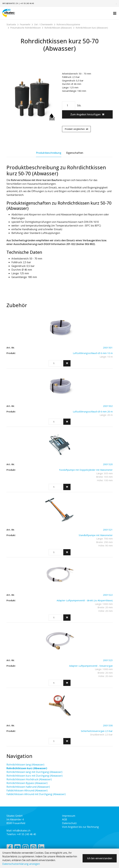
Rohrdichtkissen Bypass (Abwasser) (27, 783)
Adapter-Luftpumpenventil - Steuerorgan (91, 666)
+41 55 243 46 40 (27, 3)
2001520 (108, 464)
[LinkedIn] (41, 848)
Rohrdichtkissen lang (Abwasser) (25, 765)
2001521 (108, 530)
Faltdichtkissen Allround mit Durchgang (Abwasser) (36, 794)
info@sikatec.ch (10, 3)
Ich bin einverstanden (100, 858)
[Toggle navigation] (115, 13)
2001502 (108, 406)
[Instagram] (25, 848)
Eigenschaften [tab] (75, 153)
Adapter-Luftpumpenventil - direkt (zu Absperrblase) (85, 600)
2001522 (108, 595)
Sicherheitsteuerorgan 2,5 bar (97, 731)
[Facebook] (10, 848)
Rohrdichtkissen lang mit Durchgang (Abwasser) (34, 772)
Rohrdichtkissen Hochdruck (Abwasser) (29, 779)
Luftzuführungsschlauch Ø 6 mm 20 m (93, 411)
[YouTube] (18, 848)
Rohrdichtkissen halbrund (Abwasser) (28, 787)
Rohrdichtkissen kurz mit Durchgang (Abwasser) (34, 776)
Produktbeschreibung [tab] (49, 153)
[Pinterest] (33, 848)
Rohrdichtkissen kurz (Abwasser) (27, 768)
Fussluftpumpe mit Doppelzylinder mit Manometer (86, 470)
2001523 (108, 660)
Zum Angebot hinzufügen (87, 114)
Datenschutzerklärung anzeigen (21, 864)
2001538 (108, 725)
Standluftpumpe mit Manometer (96, 535)
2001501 (108, 348)
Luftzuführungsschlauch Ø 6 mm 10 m (93, 353)
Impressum (69, 816)
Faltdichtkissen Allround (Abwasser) (27, 790)
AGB (65, 819)
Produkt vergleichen (76, 129)
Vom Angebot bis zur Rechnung (80, 827)
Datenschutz (69, 823)
